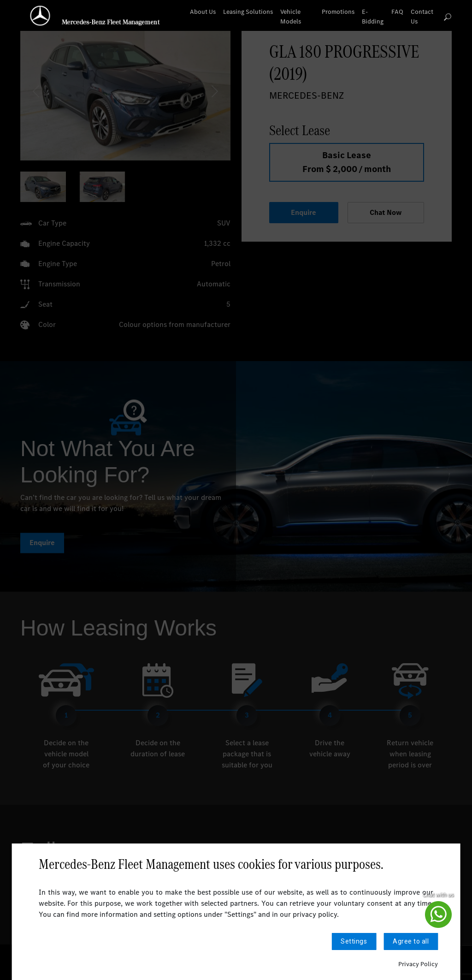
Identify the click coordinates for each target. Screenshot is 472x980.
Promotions (338, 12)
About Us (203, 12)
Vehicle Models (291, 17)
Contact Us (422, 17)
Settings (354, 941)
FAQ (397, 12)
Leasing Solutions (248, 12)
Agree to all (411, 941)
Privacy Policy (418, 964)
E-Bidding (373, 17)
